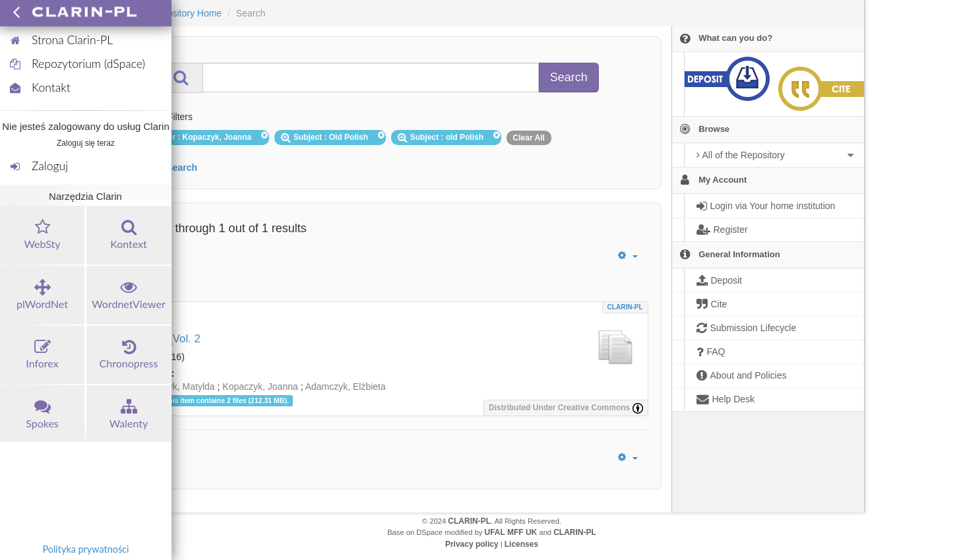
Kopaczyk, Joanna (260, 387)
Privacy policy (472, 544)
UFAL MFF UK (511, 532)
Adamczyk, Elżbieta (346, 387)
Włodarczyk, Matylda (172, 387)
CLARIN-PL (625, 307)
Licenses (521, 544)
